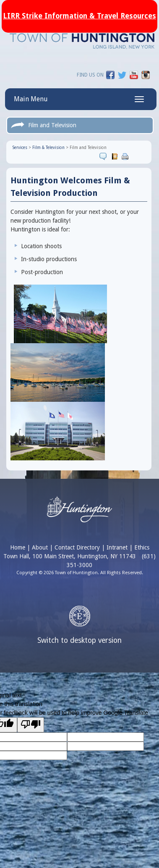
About (40, 547)
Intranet (117, 547)
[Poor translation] (31, 725)
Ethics (142, 547)
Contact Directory (77, 547)
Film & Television (48, 148)
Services (20, 148)
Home (18, 547)
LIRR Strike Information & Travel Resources (79, 16)
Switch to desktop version (79, 640)
